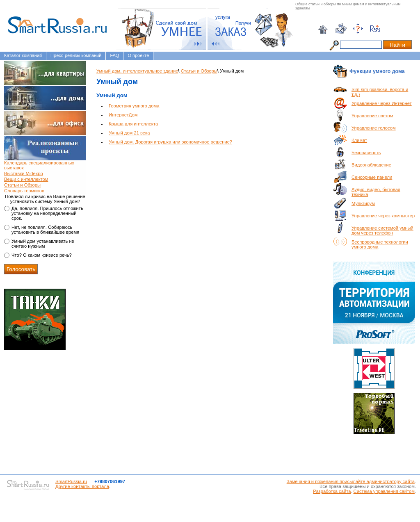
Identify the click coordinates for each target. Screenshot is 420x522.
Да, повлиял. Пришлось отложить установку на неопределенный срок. (47, 213)
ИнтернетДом (123, 115)
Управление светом (372, 116)
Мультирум (363, 203)
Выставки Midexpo (24, 173)
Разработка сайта (332, 491)
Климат (359, 140)
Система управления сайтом (384, 491)
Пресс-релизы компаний (76, 55)
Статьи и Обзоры (22, 185)
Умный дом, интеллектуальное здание (137, 71)
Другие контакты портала (82, 486)
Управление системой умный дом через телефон (382, 230)
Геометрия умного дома (134, 106)
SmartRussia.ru (71, 481)
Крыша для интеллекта (133, 124)
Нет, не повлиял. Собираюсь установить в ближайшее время (45, 230)
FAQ (114, 55)
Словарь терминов (24, 191)
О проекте (138, 55)
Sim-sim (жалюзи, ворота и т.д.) (380, 92)
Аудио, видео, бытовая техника (376, 192)
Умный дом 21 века (129, 133)
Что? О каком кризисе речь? (42, 255)
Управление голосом (374, 128)
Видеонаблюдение (371, 165)
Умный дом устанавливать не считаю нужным (43, 244)
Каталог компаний (23, 55)
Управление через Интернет (382, 103)
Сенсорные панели (372, 177)
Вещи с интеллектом (26, 179)
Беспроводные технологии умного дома (380, 244)
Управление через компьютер (383, 216)
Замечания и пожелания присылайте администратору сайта (351, 481)
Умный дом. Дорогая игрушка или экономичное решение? (170, 142)
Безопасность (366, 153)
